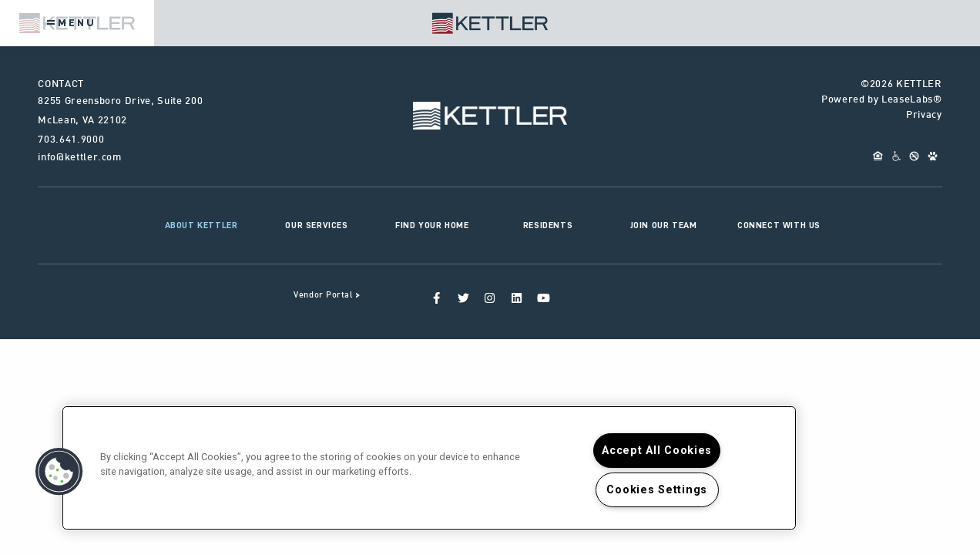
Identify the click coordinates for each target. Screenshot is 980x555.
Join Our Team (664, 225)
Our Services (316, 225)
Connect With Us (779, 225)
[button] (59, 472)
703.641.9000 (71, 140)
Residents (548, 225)
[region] (429, 468)
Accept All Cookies (657, 451)
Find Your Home (432, 225)
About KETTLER (201, 225)
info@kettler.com (79, 158)
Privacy (924, 116)
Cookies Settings (657, 490)
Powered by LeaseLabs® (882, 100)
